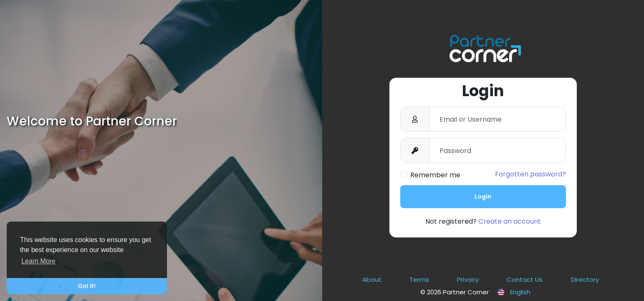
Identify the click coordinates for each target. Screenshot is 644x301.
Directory (585, 279)
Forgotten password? (530, 174)
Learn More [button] (38, 261)
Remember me (435, 175)
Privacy (468, 279)
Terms (419, 279)
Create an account (510, 221)
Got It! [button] (87, 286)
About (372, 279)
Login (483, 196)
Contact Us (525, 279)
